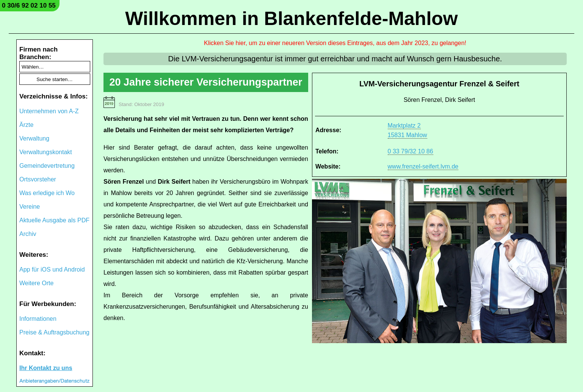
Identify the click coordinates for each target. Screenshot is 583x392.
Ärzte (26, 125)
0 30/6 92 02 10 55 (29, 5)
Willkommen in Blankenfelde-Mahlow (291, 19)
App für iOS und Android (52, 269)
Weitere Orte (36, 283)
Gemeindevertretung (47, 166)
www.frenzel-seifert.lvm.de (423, 166)
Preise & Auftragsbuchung (54, 332)
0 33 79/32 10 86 (411, 151)
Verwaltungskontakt (46, 152)
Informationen (38, 319)
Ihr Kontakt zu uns (46, 368)
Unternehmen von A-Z (49, 111)
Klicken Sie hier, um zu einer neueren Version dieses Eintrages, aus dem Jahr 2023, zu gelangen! (335, 43)
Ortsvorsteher (38, 179)
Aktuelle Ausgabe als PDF (54, 220)
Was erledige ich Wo (47, 193)
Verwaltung (34, 138)
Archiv (28, 234)
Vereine (30, 207)
